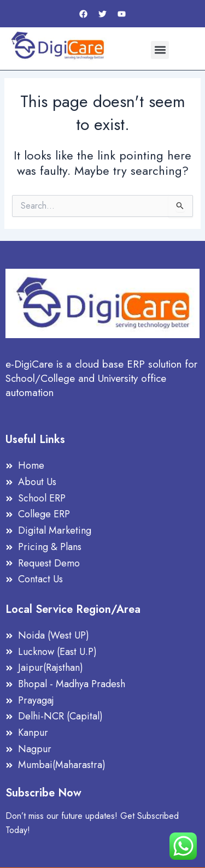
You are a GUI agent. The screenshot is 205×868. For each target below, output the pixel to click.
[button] (160, 50)
